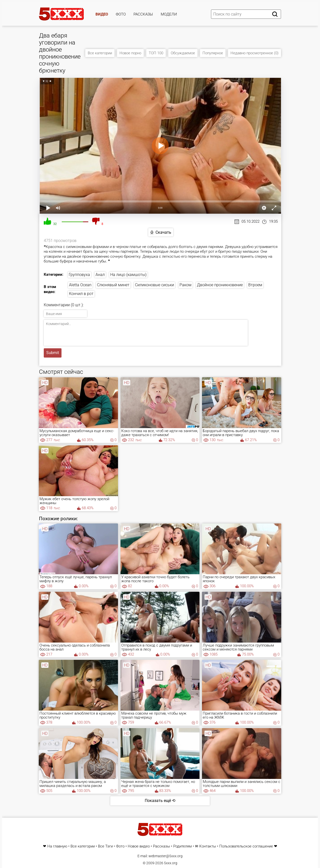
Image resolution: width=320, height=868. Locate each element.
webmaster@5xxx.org (165, 856)
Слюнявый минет (113, 285)
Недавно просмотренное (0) (254, 53)
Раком (185, 285)
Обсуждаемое (183, 53)
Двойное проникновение (220, 285)
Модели (169, 14)
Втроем (255, 285)
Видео (102, 14)
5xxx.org (171, 863)
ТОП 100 (156, 53)
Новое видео (139, 846)
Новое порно (130, 53)
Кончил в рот (81, 294)
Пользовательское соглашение (246, 846)
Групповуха (79, 275)
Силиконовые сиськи (154, 285)
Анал (100, 275)
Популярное (213, 53)
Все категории (100, 53)
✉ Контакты (205, 846)
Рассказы (143, 14)
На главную (57, 846)
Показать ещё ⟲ (160, 801)
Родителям (182, 846)
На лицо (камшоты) (128, 275)
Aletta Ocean (80, 285)
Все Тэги (105, 846)
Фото (121, 14)
